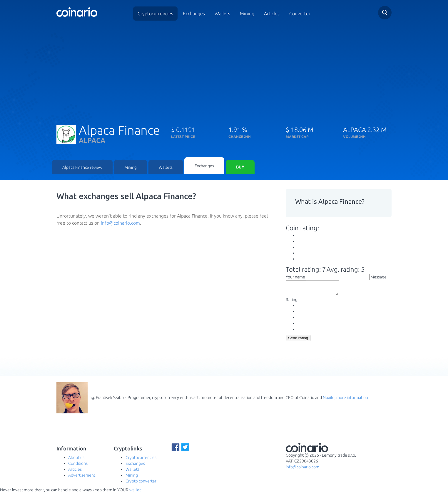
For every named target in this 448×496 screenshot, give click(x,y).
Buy (240, 168)
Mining (247, 14)
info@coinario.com (120, 223)
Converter (300, 14)
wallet (135, 493)
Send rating (298, 341)
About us (76, 461)
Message (378, 278)
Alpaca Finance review (82, 168)
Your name (295, 278)
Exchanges (194, 14)
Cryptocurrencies (155, 14)
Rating (292, 303)
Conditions (78, 467)
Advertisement (82, 478)
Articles (272, 14)
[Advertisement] (224, 70)
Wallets (222, 14)
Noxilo (329, 401)
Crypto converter (141, 484)
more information (352, 401)
